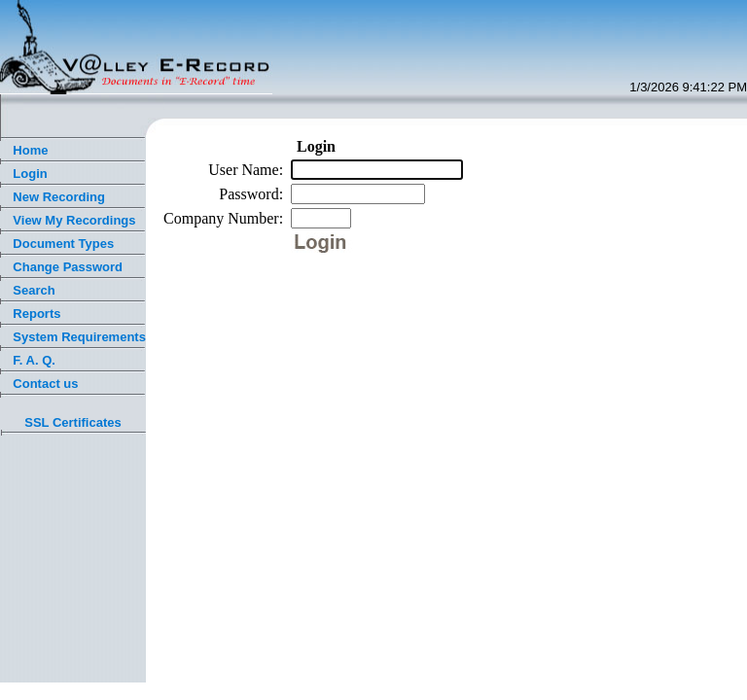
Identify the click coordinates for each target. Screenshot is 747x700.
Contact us (45, 384)
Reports (36, 314)
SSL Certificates (72, 422)
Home (30, 150)
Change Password (68, 267)
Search (34, 290)
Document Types (63, 244)
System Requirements (79, 337)
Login (30, 174)
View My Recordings (74, 220)
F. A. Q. (34, 360)
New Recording (59, 197)
